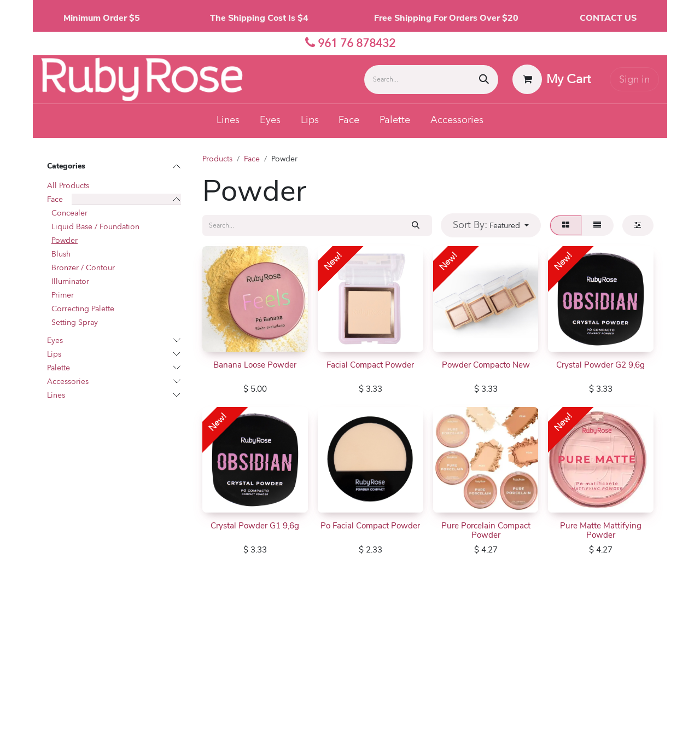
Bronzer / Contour (83, 268)
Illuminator (70, 281)
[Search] (484, 80)
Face (55, 199)
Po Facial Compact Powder (370, 526)
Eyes (55, 341)
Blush (61, 254)
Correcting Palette (83, 309)
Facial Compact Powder (370, 364)
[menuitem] (228, 121)
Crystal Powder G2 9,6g (601, 364)
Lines (56, 395)
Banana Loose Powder (255, 364)
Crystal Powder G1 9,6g (255, 526)
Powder (65, 240)
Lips (54, 354)
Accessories (68, 382)
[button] (491, 225)
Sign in (634, 80)
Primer (63, 295)
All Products (68, 186)
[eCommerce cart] (552, 79)
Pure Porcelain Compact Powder (485, 530)
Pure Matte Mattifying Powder (601, 530)
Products (217, 159)
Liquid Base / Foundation (95, 227)
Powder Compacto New (485, 364)
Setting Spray (75, 322)
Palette (59, 368)
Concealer (69, 213)
